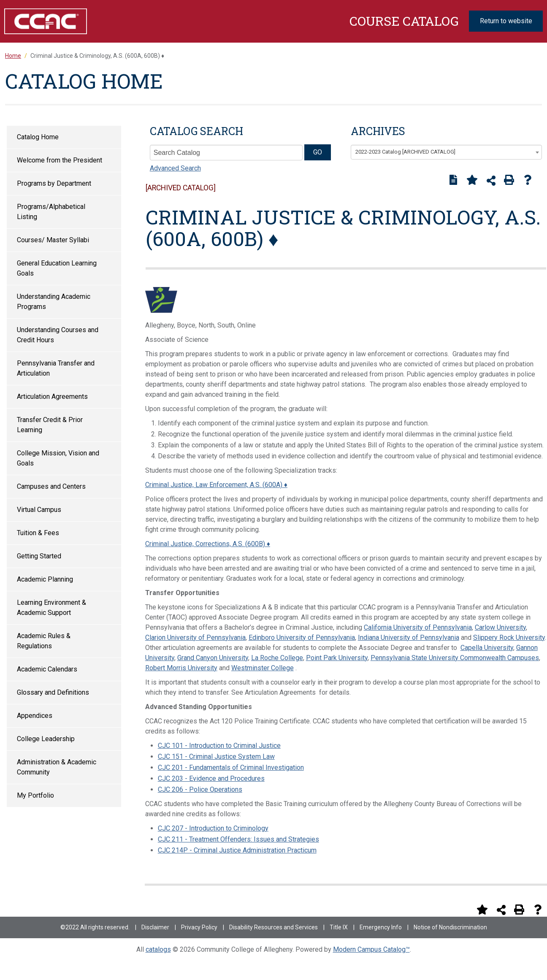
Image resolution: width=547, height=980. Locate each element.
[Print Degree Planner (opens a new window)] (453, 180)
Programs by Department (54, 183)
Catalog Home (38, 137)
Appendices (35, 716)
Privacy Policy (199, 927)
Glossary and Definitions (53, 692)
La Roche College (277, 658)
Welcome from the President (60, 160)
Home (13, 56)
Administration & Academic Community (57, 767)
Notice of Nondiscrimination (450, 927)
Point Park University (337, 658)
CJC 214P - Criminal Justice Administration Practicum (237, 850)
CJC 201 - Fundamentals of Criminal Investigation (231, 767)
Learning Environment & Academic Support (51, 608)
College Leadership (46, 739)
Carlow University (500, 627)
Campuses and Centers (51, 486)
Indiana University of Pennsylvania (409, 638)
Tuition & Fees (38, 533)
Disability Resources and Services (273, 927)
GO (318, 152)
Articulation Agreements (52, 397)
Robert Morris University (181, 668)
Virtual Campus (39, 510)
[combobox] (446, 152)
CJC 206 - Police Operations (200, 789)
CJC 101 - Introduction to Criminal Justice (219, 746)
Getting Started (39, 556)
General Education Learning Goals (57, 268)
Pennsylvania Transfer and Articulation (56, 368)
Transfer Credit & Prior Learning (50, 425)
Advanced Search (175, 168)
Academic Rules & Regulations (44, 641)
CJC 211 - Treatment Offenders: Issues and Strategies (238, 839)
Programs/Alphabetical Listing (51, 212)
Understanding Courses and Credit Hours (58, 335)
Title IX (339, 927)
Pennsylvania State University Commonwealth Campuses (455, 658)
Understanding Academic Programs (54, 302)
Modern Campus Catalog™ (371, 949)
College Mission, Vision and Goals (58, 458)
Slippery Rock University (509, 638)
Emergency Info (381, 927)
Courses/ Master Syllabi (53, 240)
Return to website (506, 21)
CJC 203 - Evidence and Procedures (211, 778)
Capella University (487, 648)
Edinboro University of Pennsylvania (302, 638)
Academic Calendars (47, 669)
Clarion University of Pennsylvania (195, 638)
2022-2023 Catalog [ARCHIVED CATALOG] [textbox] (405, 152)
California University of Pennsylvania (418, 627)
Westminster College (263, 668)
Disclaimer (155, 927)
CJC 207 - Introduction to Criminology (213, 828)
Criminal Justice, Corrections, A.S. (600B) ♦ (208, 544)
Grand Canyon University (213, 658)
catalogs (158, 949)
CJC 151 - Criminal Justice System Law (216, 757)
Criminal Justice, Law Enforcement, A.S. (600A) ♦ (216, 485)
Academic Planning (45, 579)
